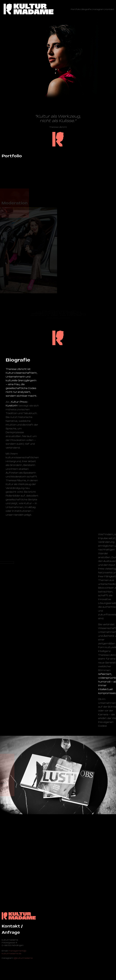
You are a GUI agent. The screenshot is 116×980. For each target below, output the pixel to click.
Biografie (87, 9)
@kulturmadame (23, 958)
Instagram (98, 9)
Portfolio (76, 9)
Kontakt (110, 9)
